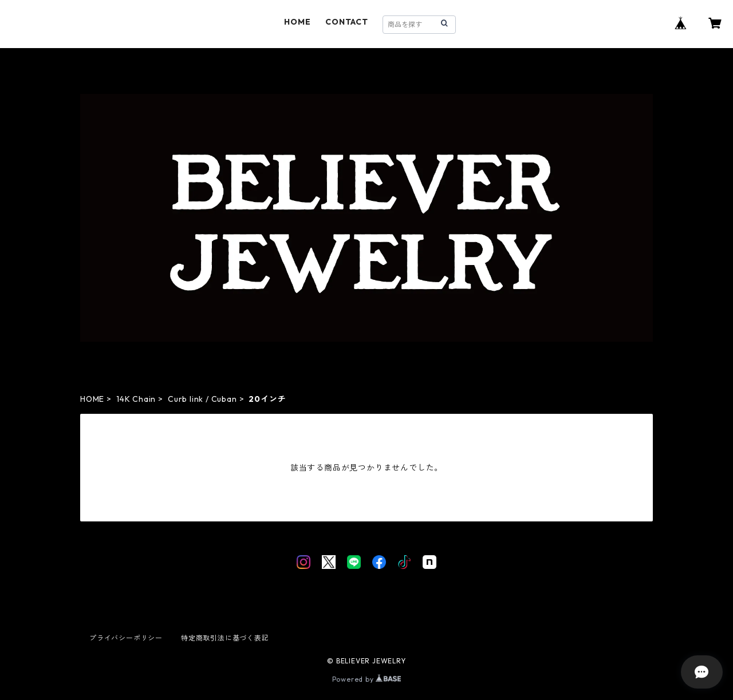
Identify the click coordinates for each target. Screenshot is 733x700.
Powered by (367, 679)
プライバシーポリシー (126, 638)
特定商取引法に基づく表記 (225, 638)
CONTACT (347, 22)
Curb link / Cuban (202, 399)
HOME (297, 22)
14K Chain (136, 399)
